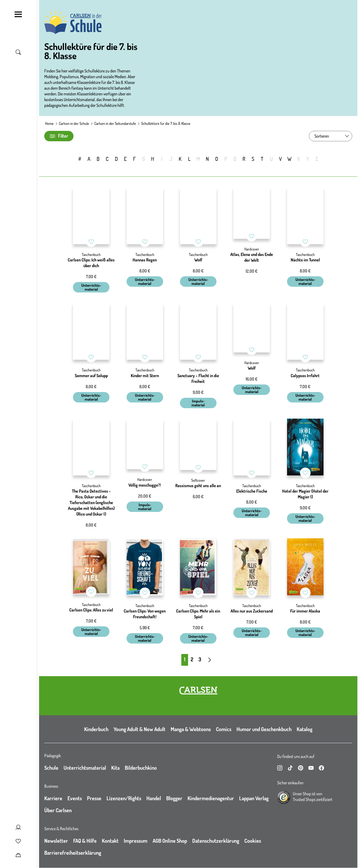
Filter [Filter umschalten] (59, 136)
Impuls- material (198, 403)
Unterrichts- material (91, 287)
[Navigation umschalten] (18, 14)
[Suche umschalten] (18, 52)
